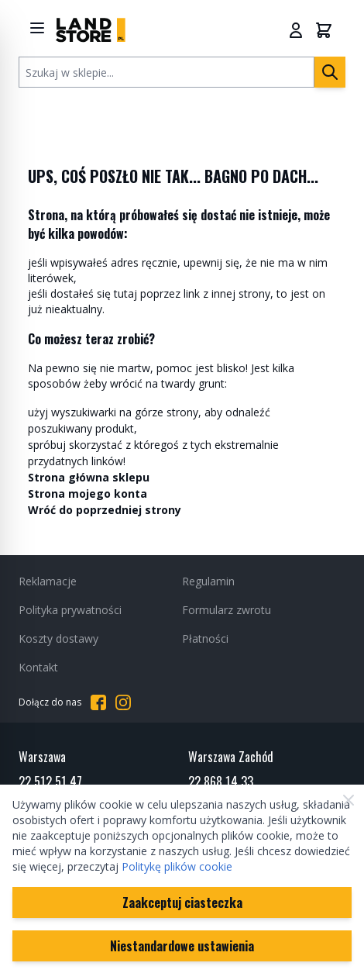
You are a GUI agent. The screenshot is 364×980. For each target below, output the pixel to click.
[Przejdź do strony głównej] (91, 30)
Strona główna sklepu (89, 477)
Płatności (205, 638)
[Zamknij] (349, 800)
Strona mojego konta (88, 493)
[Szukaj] (330, 72)
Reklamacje (48, 581)
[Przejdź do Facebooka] (98, 702)
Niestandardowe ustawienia (182, 946)
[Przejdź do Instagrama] (123, 702)
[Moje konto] (296, 30)
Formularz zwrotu (227, 610)
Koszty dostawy (58, 638)
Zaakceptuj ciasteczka (182, 902)
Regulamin (208, 581)
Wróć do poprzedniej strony (105, 510)
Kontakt (38, 667)
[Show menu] (37, 28)
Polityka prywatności (70, 610)
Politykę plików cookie (177, 866)
